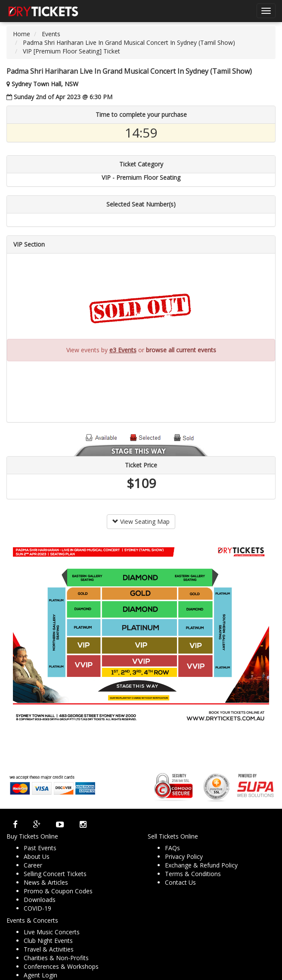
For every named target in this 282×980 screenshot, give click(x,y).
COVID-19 (37, 908)
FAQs (172, 848)
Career (33, 865)
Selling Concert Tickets (55, 874)
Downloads (40, 900)
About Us (37, 856)
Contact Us (180, 882)
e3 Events (123, 350)
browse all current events (181, 350)
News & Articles (46, 882)
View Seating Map (141, 521)
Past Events (40, 848)
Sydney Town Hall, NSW (45, 84)
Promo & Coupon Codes (58, 891)
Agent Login (40, 975)
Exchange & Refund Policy (201, 865)
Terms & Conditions (193, 874)
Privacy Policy (184, 856)
